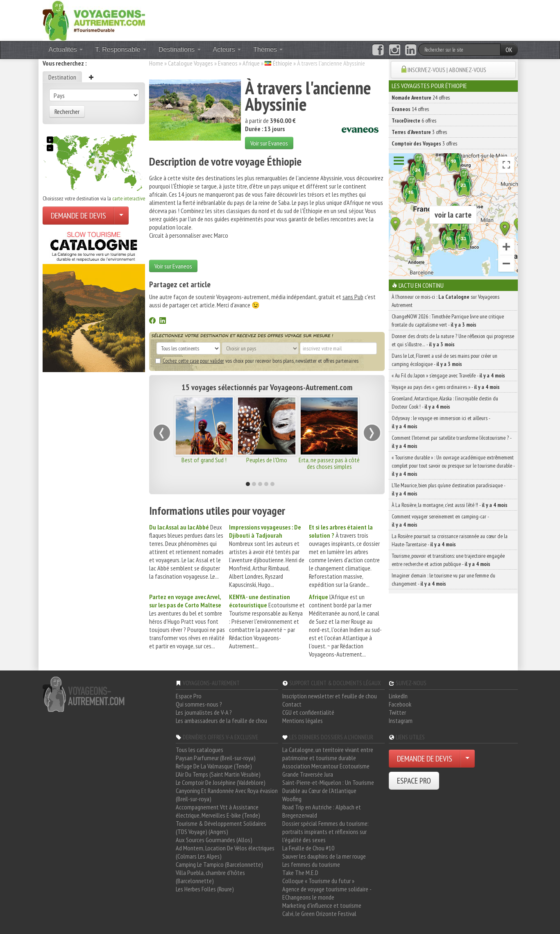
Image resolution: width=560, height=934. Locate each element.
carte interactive (129, 198)
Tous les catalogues (200, 750)
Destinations (180, 49)
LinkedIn (398, 696)
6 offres (414, 120)
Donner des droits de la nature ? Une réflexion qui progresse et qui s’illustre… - (453, 340)
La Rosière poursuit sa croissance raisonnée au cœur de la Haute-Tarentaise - (450, 540)
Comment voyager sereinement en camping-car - (440, 520)
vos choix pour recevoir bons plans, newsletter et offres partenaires (257, 361)
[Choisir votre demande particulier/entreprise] (121, 216)
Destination (62, 77)
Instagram (401, 720)
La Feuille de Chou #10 (308, 848)
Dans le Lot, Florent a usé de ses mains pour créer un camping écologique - (444, 360)
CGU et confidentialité (308, 712)
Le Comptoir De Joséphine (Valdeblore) (221, 782)
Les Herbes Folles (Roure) (205, 889)
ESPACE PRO (414, 781)
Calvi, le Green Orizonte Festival (319, 914)
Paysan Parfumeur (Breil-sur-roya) (216, 758)
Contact (292, 704)
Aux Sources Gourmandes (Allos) (214, 840)
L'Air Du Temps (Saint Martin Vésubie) (218, 774)
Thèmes (268, 49)
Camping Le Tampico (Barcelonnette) (219, 864)
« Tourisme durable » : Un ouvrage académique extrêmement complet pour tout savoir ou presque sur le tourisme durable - (453, 466)
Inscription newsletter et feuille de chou (330, 696)
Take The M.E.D (300, 873)
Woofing (292, 799)
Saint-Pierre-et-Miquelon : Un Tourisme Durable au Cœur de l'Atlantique (328, 786)
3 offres (419, 132)
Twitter (397, 712)
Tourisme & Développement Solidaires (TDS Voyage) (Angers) (221, 827)
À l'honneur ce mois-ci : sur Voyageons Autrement (446, 301)
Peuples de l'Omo (267, 460)
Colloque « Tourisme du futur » (318, 881)
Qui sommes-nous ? (199, 704)
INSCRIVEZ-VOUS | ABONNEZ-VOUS (447, 70)
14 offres (410, 109)
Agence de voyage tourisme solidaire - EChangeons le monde (327, 893)
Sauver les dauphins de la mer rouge (324, 856)
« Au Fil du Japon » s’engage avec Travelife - (448, 375)
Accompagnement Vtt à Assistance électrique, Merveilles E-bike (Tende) (218, 811)
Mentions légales (303, 720)
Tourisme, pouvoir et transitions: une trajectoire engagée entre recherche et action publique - (448, 560)
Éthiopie (282, 63)
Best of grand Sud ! (204, 460)
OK (509, 50)
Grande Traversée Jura (308, 774)
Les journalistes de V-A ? (204, 712)
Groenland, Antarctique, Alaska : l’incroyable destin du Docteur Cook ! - (445, 402)
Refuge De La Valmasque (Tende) (214, 766)
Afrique (251, 63)
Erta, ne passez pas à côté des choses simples (329, 463)
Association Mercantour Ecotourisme (326, 766)
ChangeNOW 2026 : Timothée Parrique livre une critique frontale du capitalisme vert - (448, 320)
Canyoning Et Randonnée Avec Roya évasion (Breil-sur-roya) (227, 795)
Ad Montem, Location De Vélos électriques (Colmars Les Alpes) (225, 852)
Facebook (400, 704)
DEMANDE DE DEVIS (78, 216)
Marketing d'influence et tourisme (322, 905)
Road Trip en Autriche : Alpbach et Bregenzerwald (322, 811)
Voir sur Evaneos (269, 143)
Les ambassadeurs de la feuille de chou (221, 720)
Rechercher (67, 111)
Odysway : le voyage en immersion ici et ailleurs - (441, 422)
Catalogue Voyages (190, 63)
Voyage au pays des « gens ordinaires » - (446, 387)
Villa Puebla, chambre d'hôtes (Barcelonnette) (210, 877)
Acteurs (227, 49)
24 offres (421, 98)
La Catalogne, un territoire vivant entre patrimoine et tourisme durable (328, 754)
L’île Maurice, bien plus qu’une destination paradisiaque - (448, 489)
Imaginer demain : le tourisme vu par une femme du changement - (443, 579)
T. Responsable (121, 49)
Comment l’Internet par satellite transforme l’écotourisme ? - (451, 442)
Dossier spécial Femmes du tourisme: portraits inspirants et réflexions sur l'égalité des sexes (325, 832)
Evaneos (228, 63)
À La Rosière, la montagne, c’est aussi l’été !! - (450, 505)
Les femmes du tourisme (311, 864)
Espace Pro (189, 696)
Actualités (66, 49)
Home (156, 63)
